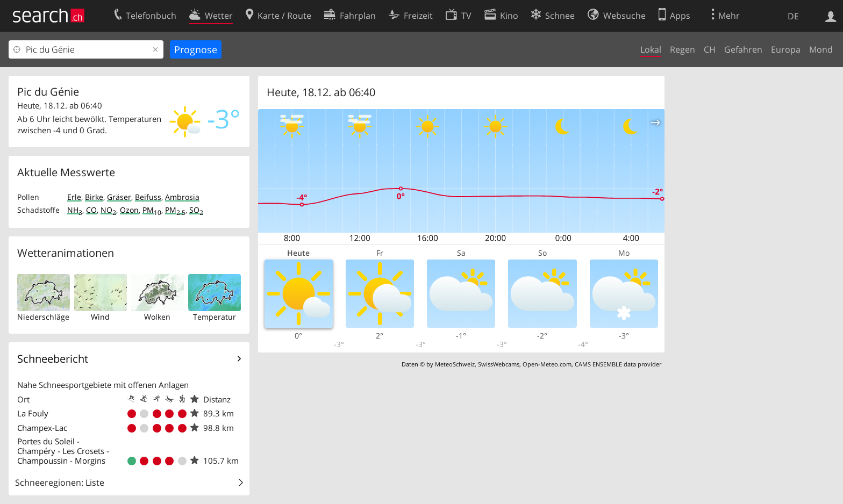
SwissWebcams (499, 364)
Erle (74, 197)
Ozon (129, 210)
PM (152, 210)
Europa (786, 49)
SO (196, 210)
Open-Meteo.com (547, 364)
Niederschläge (43, 317)
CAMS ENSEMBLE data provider (618, 364)
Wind (100, 317)
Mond (821, 49)
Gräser (119, 197)
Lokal (651, 49)
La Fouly (33, 413)
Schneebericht (53, 359)
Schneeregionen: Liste (60, 483)
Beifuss (148, 197)
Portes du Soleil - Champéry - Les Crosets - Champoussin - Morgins (63, 451)
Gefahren (743, 49)
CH (710, 49)
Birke (94, 197)
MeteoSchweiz (455, 364)
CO (91, 210)
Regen (683, 49)
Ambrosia (182, 197)
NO (108, 210)
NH (75, 210)
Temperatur (215, 317)
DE (793, 16)
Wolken (157, 317)
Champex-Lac (42, 428)
